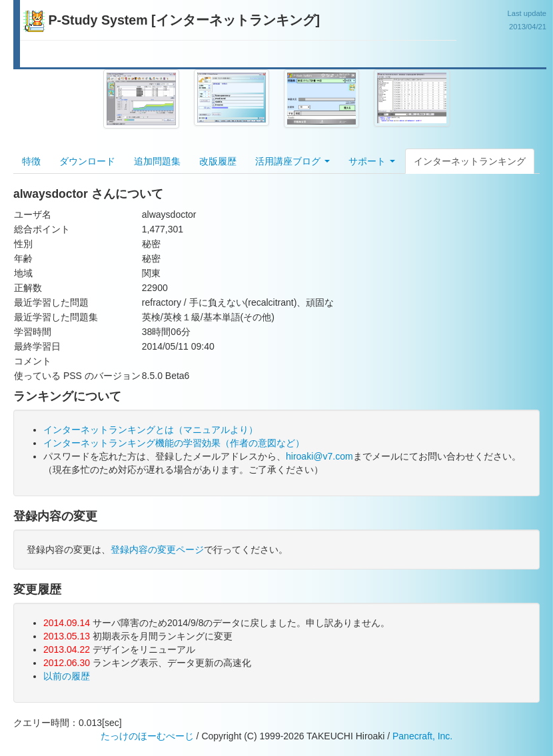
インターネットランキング (470, 161)
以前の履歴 (67, 676)
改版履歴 (218, 161)
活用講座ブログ (292, 161)
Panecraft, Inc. (422, 736)
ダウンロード (87, 161)
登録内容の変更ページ (157, 550)
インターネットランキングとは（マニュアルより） (151, 430)
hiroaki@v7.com (319, 456)
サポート (372, 161)
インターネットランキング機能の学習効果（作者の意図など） (174, 443)
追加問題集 (157, 161)
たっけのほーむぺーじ (147, 736)
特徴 (31, 161)
